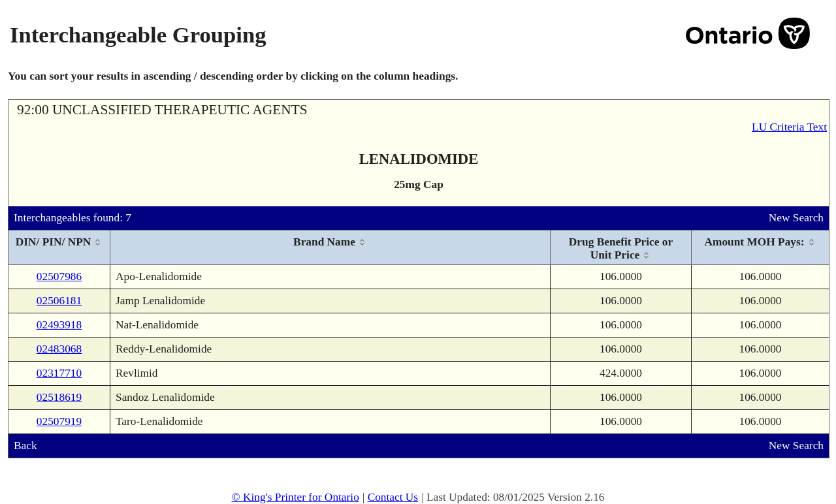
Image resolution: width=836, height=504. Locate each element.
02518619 (59, 397)
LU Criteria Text (789, 127)
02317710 (59, 373)
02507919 (59, 421)
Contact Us (393, 497)
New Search (796, 218)
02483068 (59, 349)
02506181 (59, 301)
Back (25, 446)
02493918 (59, 325)
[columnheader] (59, 248)
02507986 (59, 276)
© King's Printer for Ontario (295, 497)
